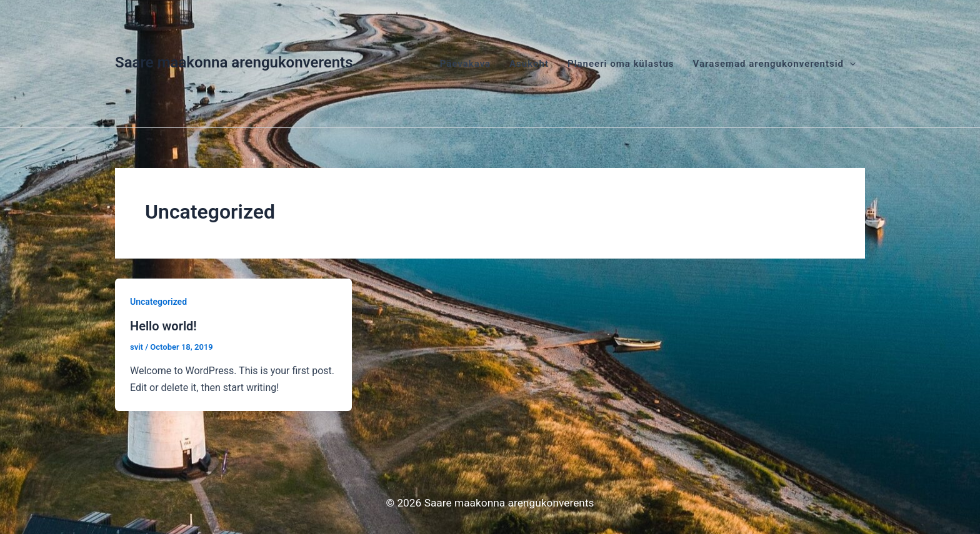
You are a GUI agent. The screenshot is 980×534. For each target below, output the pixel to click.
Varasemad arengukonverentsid (774, 64)
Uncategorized (158, 302)
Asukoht (529, 64)
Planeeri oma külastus (621, 64)
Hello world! (163, 326)
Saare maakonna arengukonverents (234, 62)
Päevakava (465, 64)
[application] (850, 64)
